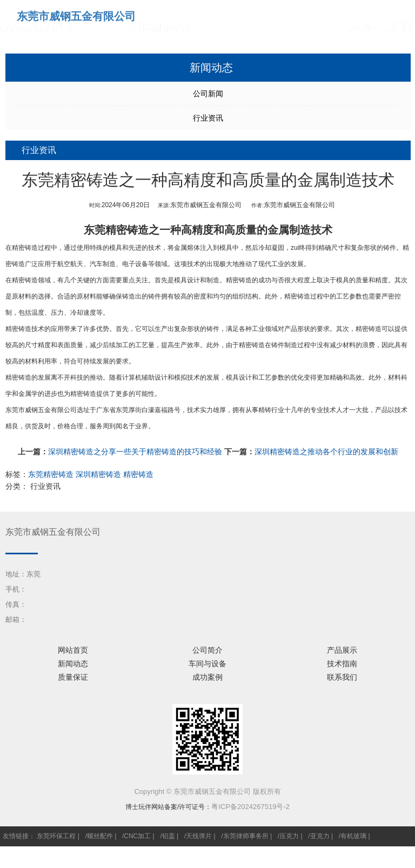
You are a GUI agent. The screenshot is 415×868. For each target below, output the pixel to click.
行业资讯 (208, 118)
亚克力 (320, 836)
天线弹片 (199, 836)
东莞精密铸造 (116, 230)
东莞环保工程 (56, 836)
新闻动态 (73, 664)
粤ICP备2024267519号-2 (250, 807)
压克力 (289, 836)
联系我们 (342, 677)
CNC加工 (137, 836)
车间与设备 (207, 664)
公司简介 (207, 650)
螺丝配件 (100, 836)
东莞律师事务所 (246, 836)
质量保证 (73, 677)
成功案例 (207, 677)
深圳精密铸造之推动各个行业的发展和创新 (326, 452)
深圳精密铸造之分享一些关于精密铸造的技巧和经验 (135, 452)
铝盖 (169, 836)
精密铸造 (25, 248)
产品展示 (342, 650)
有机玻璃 (353, 836)
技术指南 (342, 664)
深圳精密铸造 (98, 474)
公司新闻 (208, 94)
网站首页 (73, 650)
